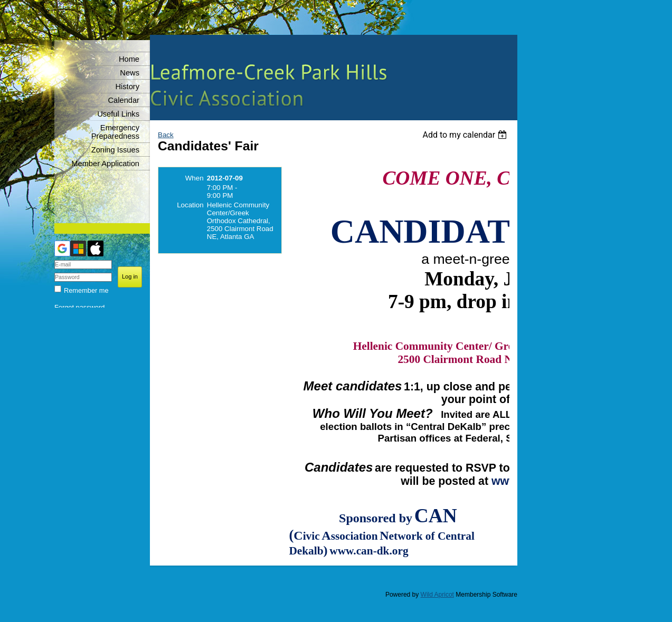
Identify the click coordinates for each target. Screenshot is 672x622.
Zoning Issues (115, 150)
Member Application (105, 164)
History (127, 87)
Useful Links (118, 114)
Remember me (86, 290)
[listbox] (466, 135)
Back (166, 135)
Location (190, 205)
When (195, 178)
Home (129, 59)
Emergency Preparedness (115, 132)
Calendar (124, 100)
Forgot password (79, 307)
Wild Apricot (437, 595)
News (130, 73)
